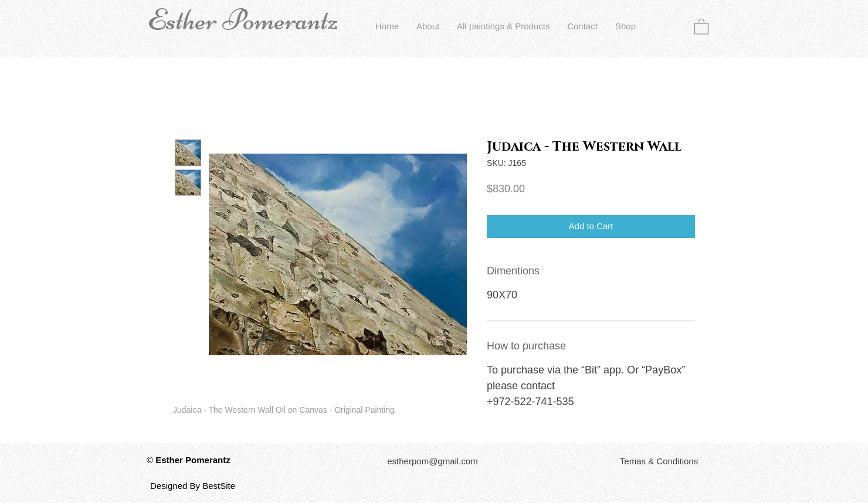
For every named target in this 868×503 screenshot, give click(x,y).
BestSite (219, 486)
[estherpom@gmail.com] (433, 461)
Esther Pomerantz (243, 20)
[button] (701, 26)
